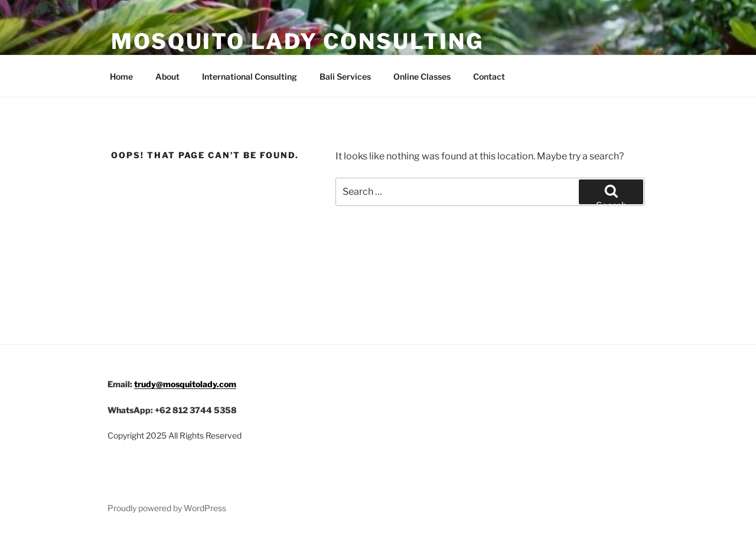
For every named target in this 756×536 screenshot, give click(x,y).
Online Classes (422, 76)
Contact (489, 76)
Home (121, 76)
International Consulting (250, 76)
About (167, 76)
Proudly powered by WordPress (167, 508)
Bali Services (345, 76)
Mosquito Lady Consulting (297, 41)
